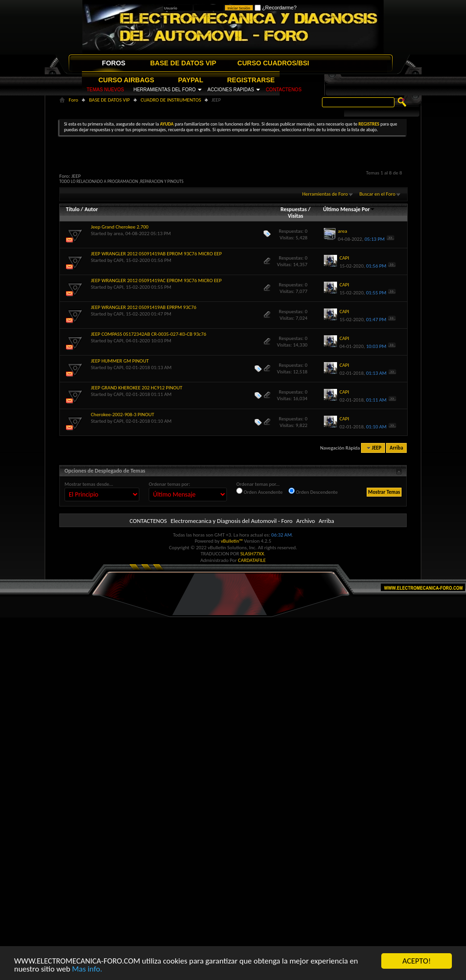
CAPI (118, 260)
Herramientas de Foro (325, 194)
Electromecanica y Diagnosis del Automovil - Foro (231, 521)
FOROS (114, 63)
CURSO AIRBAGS (126, 80)
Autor (91, 209)
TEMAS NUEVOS (105, 90)
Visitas (295, 216)
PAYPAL (190, 80)
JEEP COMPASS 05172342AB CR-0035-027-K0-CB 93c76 (149, 334)
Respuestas (294, 209)
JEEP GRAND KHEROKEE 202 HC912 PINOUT (137, 388)
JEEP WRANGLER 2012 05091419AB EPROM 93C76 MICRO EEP (156, 254)
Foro (73, 100)
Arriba (397, 448)
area (118, 233)
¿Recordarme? (276, 8)
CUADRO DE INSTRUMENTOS (171, 100)
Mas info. (87, 969)
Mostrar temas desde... (89, 484)
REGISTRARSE (251, 80)
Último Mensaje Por (349, 209)
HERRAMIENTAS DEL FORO (164, 90)
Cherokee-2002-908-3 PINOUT (123, 415)
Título (73, 209)
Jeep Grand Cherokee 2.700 (120, 227)
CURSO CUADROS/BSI (273, 63)
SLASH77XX (253, 554)
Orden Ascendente (260, 491)
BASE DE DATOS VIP (183, 63)
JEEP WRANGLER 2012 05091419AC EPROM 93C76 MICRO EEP (156, 281)
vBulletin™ (232, 541)
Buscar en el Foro (377, 194)
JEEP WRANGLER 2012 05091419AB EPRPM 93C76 (144, 307)
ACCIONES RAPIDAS (231, 90)
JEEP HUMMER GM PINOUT (120, 361)
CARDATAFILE (252, 560)
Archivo (305, 521)
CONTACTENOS (284, 90)
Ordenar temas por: (169, 484)
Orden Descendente (313, 491)
